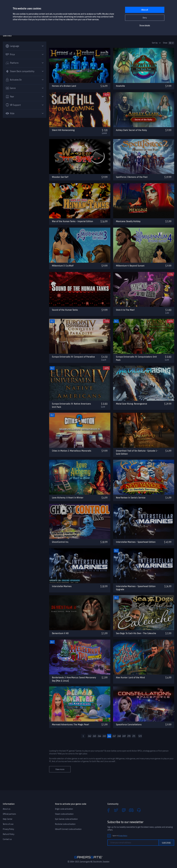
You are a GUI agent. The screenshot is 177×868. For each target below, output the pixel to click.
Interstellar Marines (62, 586)
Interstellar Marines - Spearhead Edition (136, 542)
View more (60, 769)
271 (134, 736)
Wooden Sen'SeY (60, 177)
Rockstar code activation (65, 824)
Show (165, 43)
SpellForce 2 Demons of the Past (132, 177)
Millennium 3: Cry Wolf (63, 266)
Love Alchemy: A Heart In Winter (68, 498)
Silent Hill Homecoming (63, 130)
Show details (145, 26)
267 (114, 736)
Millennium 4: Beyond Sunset (130, 266)
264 (99, 736)
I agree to (120, 836)
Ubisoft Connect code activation (68, 829)
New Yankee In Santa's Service (131, 498)
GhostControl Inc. (60, 542)
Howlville (120, 86)
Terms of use (8, 824)
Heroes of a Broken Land (64, 86)
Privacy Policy (8, 829)
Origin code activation (64, 809)
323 (140, 736)
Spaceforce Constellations (129, 724)
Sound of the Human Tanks (65, 310)
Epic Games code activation (66, 819)
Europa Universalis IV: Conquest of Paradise (73, 357)
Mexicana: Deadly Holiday (128, 221)
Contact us (7, 839)
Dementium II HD (60, 633)
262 (90, 736)
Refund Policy (9, 834)
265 (104, 736)
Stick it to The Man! (125, 310)
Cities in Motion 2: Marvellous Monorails (72, 451)
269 (124, 736)
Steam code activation (64, 814)
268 (119, 736)
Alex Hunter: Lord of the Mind (130, 677)
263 (94, 736)
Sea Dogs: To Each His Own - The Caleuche (136, 633)
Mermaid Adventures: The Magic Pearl (70, 724)
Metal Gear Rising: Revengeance (132, 404)
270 (129, 736)
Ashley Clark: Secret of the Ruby (131, 130)
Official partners (9, 814)
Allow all (145, 10)
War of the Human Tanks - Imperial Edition (72, 221)
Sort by (155, 43)
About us (7, 809)
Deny (145, 18)
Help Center (8, 819)
